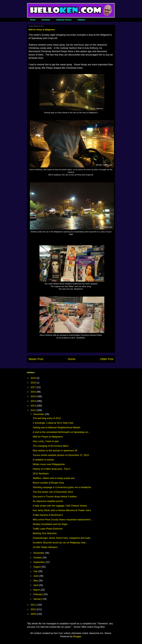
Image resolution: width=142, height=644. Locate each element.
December (39, 414)
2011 (34, 605)
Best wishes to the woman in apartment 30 (55, 450)
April (36, 585)
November (39, 553)
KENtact (81, 20)
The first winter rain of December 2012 (53, 492)
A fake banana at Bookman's (48, 515)
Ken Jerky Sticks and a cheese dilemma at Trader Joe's (62, 510)
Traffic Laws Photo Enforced (48, 529)
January (38, 599)
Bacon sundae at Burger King (48, 483)
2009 (34, 614)
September (39, 562)
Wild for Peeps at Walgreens (48, 437)
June (36, 576)
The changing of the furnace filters (51, 446)
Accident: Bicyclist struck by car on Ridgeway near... (60, 543)
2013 (34, 406)
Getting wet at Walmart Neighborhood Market (56, 427)
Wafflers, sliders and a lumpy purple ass (54, 478)
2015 (34, 396)
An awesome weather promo (48, 501)
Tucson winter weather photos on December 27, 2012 (61, 455)
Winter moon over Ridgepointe (49, 464)
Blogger (77, 636)
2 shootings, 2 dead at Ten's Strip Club (53, 423)
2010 (34, 609)
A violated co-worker (43, 460)
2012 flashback (41, 473)
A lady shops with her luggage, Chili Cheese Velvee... (61, 506)
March (37, 590)
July (36, 571)
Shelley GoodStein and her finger (50, 524)
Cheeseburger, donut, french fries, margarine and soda (61, 538)
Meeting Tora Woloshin (45, 533)
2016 (34, 392)
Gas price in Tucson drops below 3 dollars (55, 497)
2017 (34, 387)
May (36, 581)
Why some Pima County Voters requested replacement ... (63, 520)
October (38, 557)
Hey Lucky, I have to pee (46, 441)
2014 (34, 401)
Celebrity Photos (64, 20)
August (37, 567)
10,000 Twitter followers (45, 547)
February (38, 594)
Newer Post (36, 359)
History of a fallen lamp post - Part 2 (52, 469)
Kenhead (46, 20)
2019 (34, 378)
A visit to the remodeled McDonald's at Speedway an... (61, 432)
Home (33, 20)
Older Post (107, 359)
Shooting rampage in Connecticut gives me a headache (62, 487)
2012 (34, 410)
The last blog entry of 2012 (47, 418)
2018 (34, 383)
